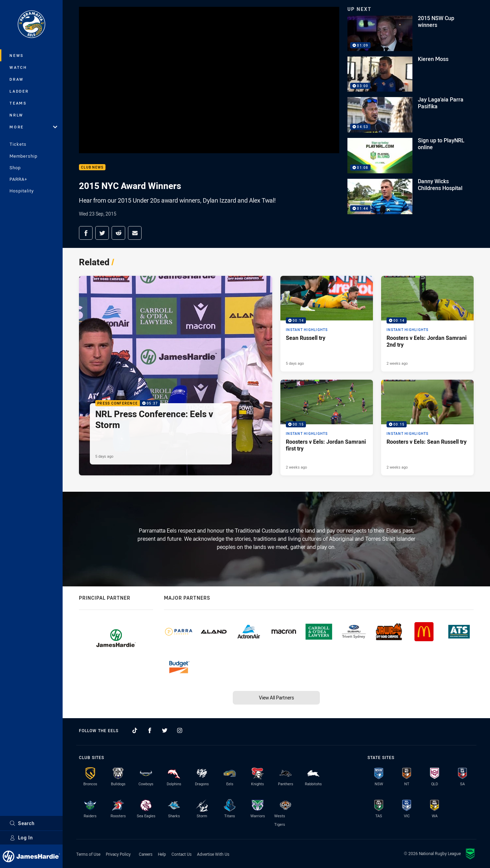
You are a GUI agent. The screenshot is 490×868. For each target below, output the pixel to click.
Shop (15, 168)
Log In (21, 838)
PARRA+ (18, 179)
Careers (146, 854)
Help (162, 854)
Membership (23, 156)
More (33, 127)
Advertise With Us (213, 854)
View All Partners (276, 698)
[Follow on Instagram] (180, 730)
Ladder (19, 91)
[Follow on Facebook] (150, 730)
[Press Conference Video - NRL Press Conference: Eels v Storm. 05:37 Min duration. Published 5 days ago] (176, 376)
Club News (92, 167)
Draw (17, 79)
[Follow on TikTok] (135, 730)
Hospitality (22, 191)
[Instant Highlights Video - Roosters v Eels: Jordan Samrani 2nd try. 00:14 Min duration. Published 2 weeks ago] (427, 324)
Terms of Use (88, 854)
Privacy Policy (118, 854)
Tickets (18, 144)
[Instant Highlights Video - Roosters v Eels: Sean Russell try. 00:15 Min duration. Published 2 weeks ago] (427, 428)
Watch (18, 67)
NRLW (17, 115)
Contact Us (182, 854)
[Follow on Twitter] (165, 730)
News (17, 55)
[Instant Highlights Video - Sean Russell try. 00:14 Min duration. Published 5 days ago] (327, 324)
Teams (18, 103)
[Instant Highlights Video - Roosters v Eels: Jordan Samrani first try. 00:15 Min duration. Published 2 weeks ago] (327, 428)
